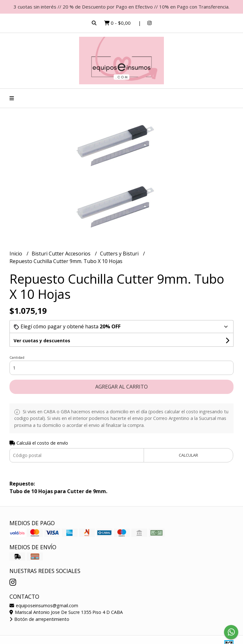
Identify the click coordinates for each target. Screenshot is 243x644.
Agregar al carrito (121, 387)
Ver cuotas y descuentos (42, 341)
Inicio (16, 254)
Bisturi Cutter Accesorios (62, 254)
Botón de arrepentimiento (39, 619)
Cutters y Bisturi (120, 254)
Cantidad (17, 357)
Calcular (188, 455)
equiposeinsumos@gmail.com (44, 605)
